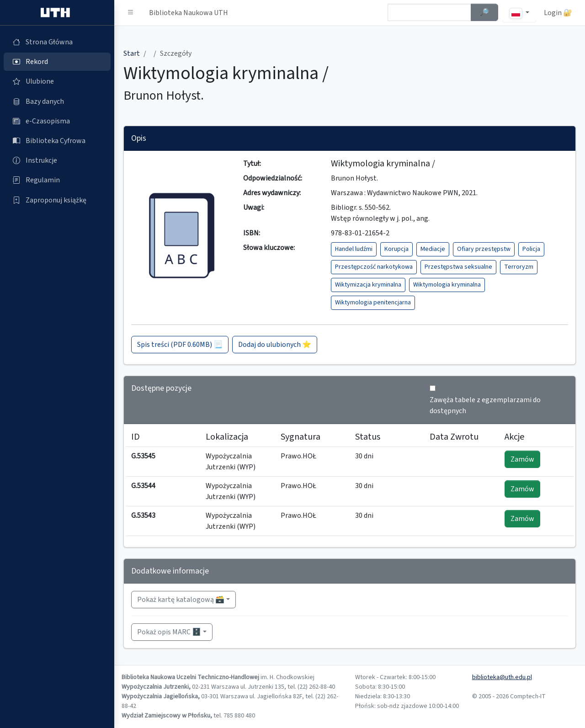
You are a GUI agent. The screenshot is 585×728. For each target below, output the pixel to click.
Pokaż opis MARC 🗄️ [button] (169, 632)
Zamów (522, 459)
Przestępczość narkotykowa (374, 267)
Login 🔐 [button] (558, 13)
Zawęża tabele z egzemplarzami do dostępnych (485, 405)
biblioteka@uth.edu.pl (502, 677)
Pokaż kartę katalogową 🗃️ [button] (181, 600)
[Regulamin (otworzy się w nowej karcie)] (57, 180)
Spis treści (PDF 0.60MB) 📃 (180, 345)
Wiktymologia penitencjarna (373, 303)
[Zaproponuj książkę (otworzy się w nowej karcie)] (57, 200)
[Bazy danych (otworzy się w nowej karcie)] (57, 101)
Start (132, 53)
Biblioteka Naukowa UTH (189, 13)
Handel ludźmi (354, 249)
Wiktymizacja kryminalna (368, 285)
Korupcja (396, 249)
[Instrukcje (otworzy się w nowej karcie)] (57, 160)
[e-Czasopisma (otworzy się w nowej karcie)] (57, 121)
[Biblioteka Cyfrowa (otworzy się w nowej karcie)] (57, 141)
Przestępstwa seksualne (458, 267)
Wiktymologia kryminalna (447, 285)
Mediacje (433, 249)
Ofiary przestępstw (484, 249)
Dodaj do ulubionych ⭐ (275, 345)
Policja (531, 249)
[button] (131, 13)
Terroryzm (519, 267)
